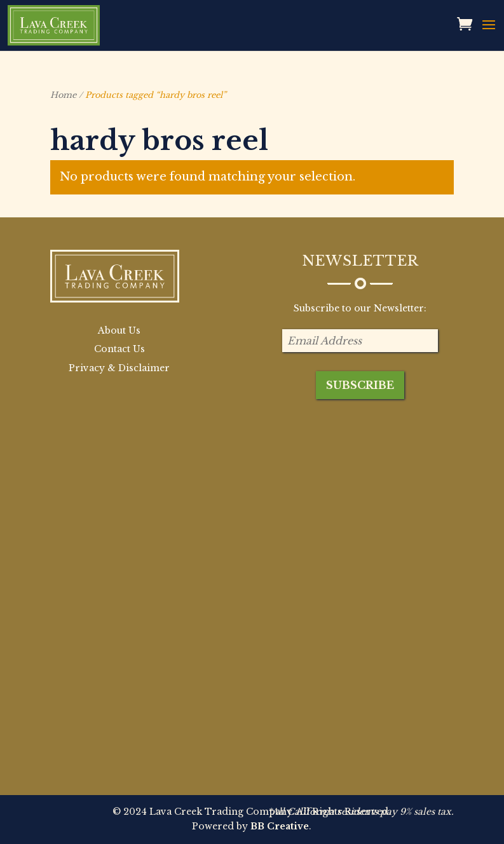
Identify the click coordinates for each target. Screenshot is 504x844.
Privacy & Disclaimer (119, 368)
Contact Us (119, 349)
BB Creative (280, 826)
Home (63, 95)
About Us (119, 330)
